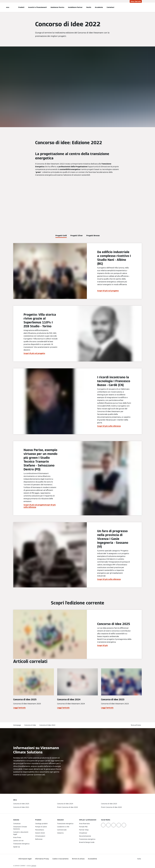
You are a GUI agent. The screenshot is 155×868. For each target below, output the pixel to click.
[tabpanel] (77, 415)
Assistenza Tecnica (57, 7)
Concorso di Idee (30, 725)
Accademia (99, 7)
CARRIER (34, 866)
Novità (89, 7)
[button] (136, 725)
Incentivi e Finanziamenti (37, 7)
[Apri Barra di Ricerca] (141, 7)
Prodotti (21, 7)
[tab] (61, 235)
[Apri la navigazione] (8, 7)
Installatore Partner (75, 7)
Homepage (17, 725)
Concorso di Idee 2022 (47, 725)
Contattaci (110, 7)
